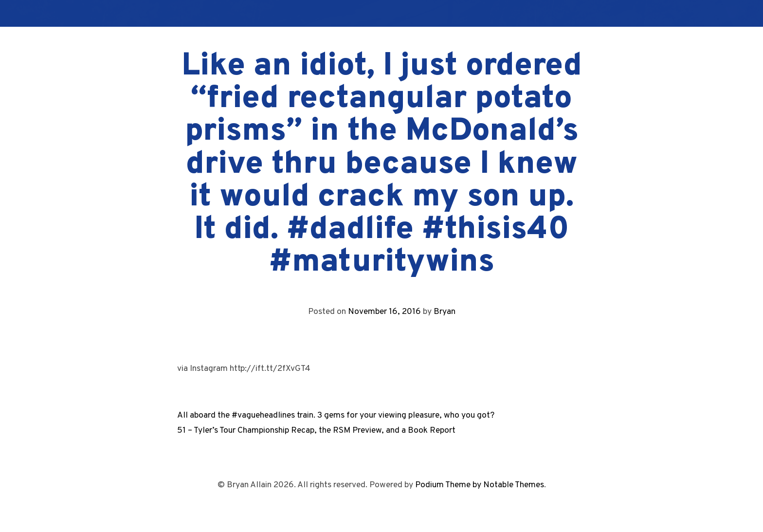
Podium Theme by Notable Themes (480, 485)
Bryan (445, 312)
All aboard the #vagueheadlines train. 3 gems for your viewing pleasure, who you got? (336, 415)
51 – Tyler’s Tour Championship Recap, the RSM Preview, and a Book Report (316, 431)
